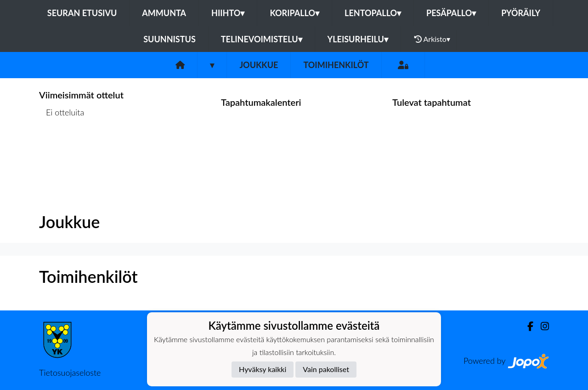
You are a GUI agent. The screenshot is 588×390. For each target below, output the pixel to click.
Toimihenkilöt (336, 65)
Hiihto (228, 13)
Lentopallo (373, 13)
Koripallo (294, 13)
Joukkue (259, 65)
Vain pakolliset (326, 369)
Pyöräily (521, 13)
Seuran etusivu (82, 13)
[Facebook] (527, 326)
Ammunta (164, 13)
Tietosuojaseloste (70, 373)
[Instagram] (541, 326)
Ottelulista (62, 148)
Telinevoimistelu (262, 39)
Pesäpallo (451, 13)
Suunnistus (170, 39)
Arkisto (432, 39)
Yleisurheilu (358, 39)
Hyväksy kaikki (263, 369)
